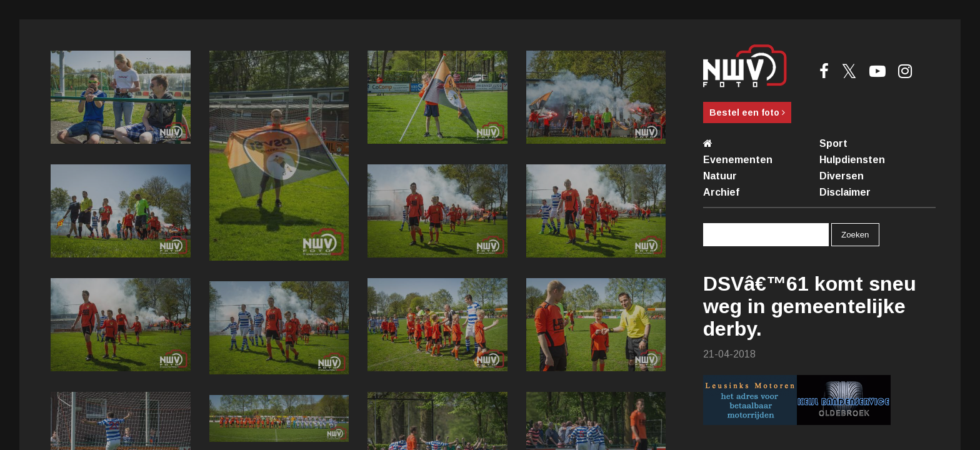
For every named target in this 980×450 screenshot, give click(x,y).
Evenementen (738, 160)
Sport (833, 143)
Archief (721, 192)
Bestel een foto (747, 112)
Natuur (720, 176)
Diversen (842, 176)
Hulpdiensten (852, 160)
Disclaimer (845, 192)
